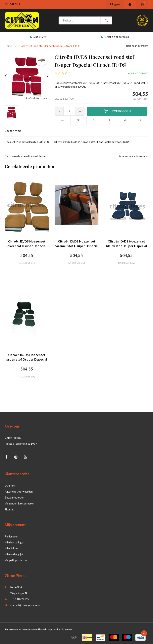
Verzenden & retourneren (19, 503)
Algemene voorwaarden (19, 492)
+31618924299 (20, 599)
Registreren (11, 536)
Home (8, 46)
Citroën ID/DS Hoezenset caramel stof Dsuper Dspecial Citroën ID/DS (76, 244)
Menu (12, 4)
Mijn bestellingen (15, 542)
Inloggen (115, 4)
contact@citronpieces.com (26, 605)
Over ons (10, 486)
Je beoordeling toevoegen (134, 156)
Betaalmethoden (14, 498)
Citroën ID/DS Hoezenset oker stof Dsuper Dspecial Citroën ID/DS (27, 244)
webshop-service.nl (52, 629)
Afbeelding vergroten (39, 98)
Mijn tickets (11, 548)
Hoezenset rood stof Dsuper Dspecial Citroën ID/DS (50, 46)
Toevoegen (117, 111)
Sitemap (10, 509)
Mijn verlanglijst (14, 554)
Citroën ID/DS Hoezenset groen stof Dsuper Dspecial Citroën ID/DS (27, 357)
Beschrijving (13, 131)
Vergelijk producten (16, 560)
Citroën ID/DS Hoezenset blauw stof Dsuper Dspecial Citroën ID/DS (126, 244)
